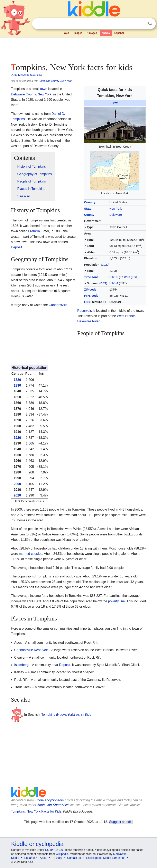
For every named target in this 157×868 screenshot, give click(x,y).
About (44, 858)
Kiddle (15, 858)
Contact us (74, 858)
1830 (17, 385)
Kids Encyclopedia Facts (27, 75)
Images (78, 33)
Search (150, 24)
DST (103, 283)
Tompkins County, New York (55, 81)
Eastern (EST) (129, 277)
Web (67, 33)
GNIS (88, 302)
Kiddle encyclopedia (49, 800)
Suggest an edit (120, 822)
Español (119, 33)
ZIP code (90, 290)
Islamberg (21, 665)
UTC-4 (114, 283)
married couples (31, 554)
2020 (105, 265)
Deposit (17, 247)
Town (115, 103)
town (44, 89)
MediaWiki (120, 854)
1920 (17, 438)
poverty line (117, 601)
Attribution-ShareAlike (53, 805)
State (88, 209)
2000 (17, 484)
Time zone (91, 277)
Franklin (34, 231)
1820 (17, 380)
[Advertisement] (79, 49)
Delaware (116, 215)
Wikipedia (62, 854)
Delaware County (24, 94)
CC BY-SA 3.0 (54, 850)
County (89, 215)
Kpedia (106, 33)
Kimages (92, 33)
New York (116, 209)
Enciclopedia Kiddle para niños (106, 858)
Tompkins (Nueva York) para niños (66, 715)
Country (90, 202)
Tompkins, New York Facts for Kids (36, 811)
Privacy (57, 858)
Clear (142, 24)
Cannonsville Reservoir (31, 650)
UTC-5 (114, 277)
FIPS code (91, 296)
